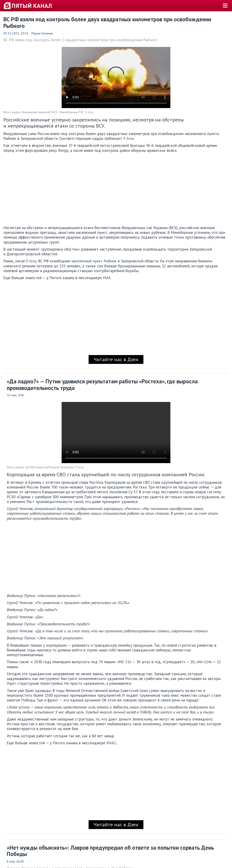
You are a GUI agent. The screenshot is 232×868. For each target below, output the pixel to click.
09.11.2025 (11, 33)
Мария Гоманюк (42, 33)
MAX (107, 278)
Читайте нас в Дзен (116, 359)
